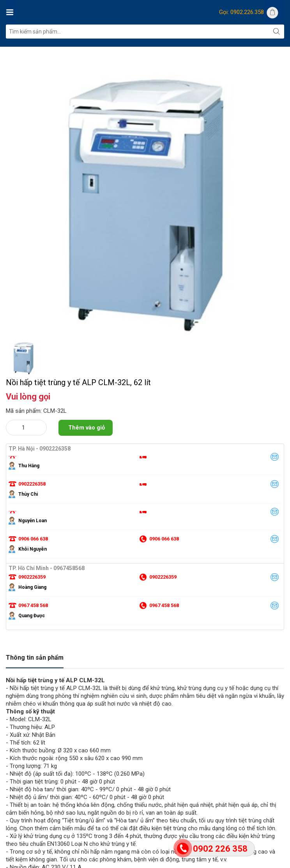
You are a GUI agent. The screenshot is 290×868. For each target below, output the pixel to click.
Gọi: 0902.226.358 (241, 12)
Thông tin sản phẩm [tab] (35, 658)
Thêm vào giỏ (87, 428)
